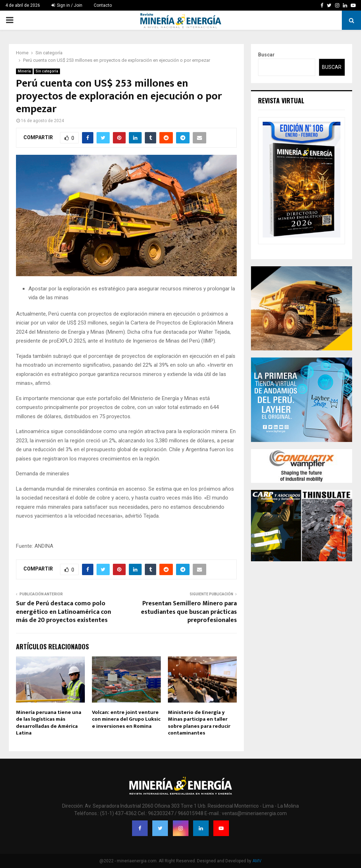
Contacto (103, 5)
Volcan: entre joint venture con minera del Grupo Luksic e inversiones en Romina (126, 719)
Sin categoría (47, 71)
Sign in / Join (67, 5)
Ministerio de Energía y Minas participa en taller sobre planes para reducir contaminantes (199, 723)
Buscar (266, 55)
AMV (257, 861)
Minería (24, 71)
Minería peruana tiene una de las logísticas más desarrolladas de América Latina (49, 723)
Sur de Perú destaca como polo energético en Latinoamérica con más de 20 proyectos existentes (64, 612)
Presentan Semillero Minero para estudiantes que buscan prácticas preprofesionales (189, 612)
